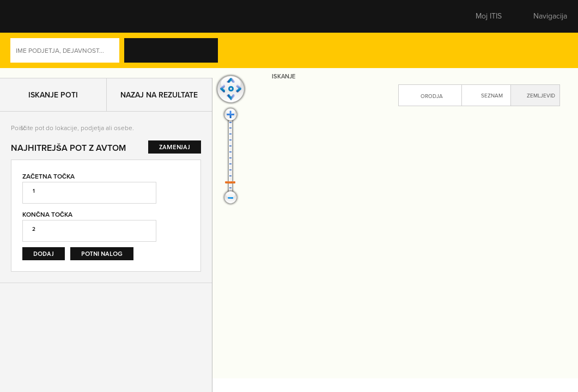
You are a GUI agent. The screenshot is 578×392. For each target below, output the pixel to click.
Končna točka (47, 218)
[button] (30, 16)
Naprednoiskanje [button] (456, 53)
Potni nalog (102, 257)
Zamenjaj (181, 219)
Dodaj (44, 257)
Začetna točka (48, 179)
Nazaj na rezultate (159, 99)
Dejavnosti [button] (528, 53)
